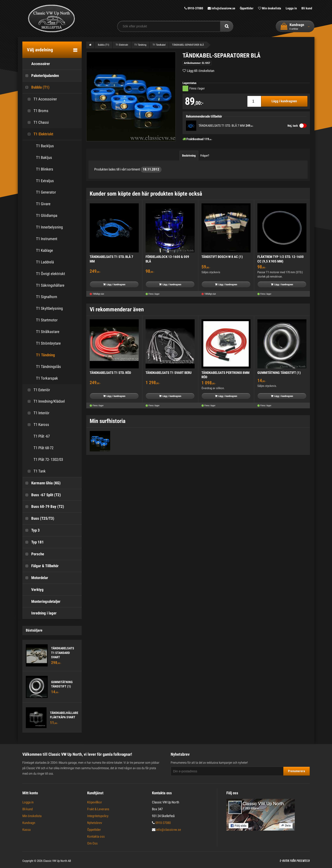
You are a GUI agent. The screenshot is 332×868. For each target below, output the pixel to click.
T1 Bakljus (44, 157)
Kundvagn (29, 823)
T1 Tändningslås (48, 367)
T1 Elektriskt (39, 134)
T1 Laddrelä (45, 262)
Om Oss (92, 843)
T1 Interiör (37, 413)
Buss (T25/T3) (38, 518)
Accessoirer (36, 64)
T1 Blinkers (45, 169)
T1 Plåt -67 (37, 436)
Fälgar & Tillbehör (41, 566)
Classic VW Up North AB (57, 861)
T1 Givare (43, 204)
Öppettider (247, 8)
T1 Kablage (44, 250)
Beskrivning (189, 156)
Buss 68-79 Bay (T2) (43, 507)
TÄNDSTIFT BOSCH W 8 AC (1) (222, 257)
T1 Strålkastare (48, 332)
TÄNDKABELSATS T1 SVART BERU (169, 373)
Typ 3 (31, 530)
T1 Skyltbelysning (49, 308)
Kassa (26, 830)
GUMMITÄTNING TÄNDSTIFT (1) (279, 373)
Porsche (33, 554)
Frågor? (205, 156)
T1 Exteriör (37, 390)
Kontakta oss (96, 837)
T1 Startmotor (47, 320)
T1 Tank (35, 471)
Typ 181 (33, 542)
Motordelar (35, 578)
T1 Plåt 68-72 (39, 448)
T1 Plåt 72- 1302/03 (44, 460)
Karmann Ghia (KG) (42, 483)
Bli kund (307, 8)
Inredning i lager (39, 613)
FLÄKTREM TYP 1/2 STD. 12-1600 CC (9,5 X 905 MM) (281, 259)
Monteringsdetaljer (41, 602)
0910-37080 (194, 8)
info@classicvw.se (221, 8)
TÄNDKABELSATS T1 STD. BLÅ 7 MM (222, 126)
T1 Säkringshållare (50, 285)
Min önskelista (270, 8)
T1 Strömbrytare (48, 343)
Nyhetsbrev (95, 823)
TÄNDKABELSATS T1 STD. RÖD (110, 373)
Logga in (291, 8)
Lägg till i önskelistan (201, 71)
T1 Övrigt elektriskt (51, 274)
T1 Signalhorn (47, 297)
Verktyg (33, 590)
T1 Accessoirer (41, 99)
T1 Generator (46, 192)
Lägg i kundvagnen (284, 101)
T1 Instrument (47, 239)
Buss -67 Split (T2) (42, 495)
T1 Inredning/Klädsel (45, 401)
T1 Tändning (46, 355)
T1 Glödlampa (47, 215)
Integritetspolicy (98, 816)
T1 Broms (37, 111)
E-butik (284, 861)
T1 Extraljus (45, 181)
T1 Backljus (45, 146)
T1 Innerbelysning (49, 227)
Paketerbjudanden (41, 76)
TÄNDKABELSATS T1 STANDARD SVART (63, 653)
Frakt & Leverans (98, 809)
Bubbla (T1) (36, 87)
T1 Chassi (37, 122)
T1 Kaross (37, 425)
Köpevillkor (95, 802)
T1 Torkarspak (47, 378)
